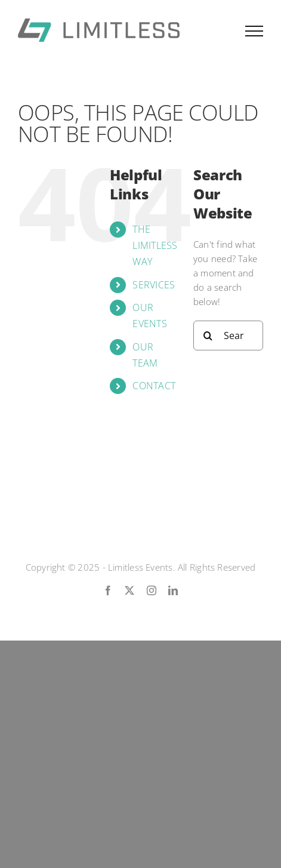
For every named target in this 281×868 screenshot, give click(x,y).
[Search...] (228, 335)
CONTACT (154, 386)
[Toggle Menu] (254, 31)
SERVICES (154, 285)
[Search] (208, 335)
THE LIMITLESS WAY (155, 245)
